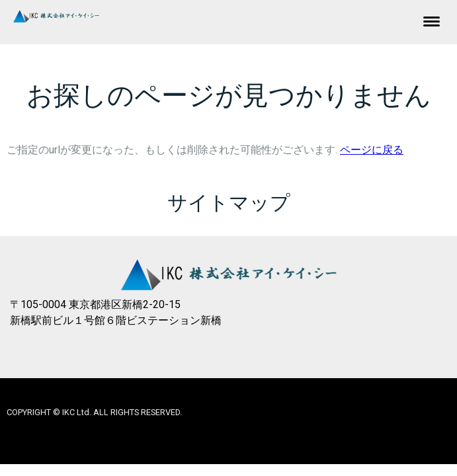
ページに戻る (372, 150)
